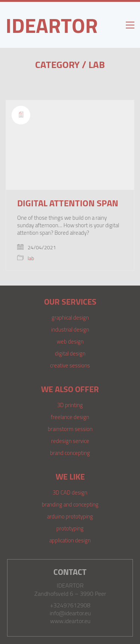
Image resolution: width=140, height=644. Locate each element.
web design (70, 341)
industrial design (70, 329)
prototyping (70, 528)
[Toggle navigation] (130, 25)
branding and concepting (70, 504)
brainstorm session (70, 429)
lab (97, 64)
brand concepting (70, 453)
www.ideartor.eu (70, 621)
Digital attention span (68, 203)
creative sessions (70, 365)
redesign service (70, 441)
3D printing (70, 405)
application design (70, 540)
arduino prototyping (70, 516)
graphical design (70, 317)
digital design (70, 353)
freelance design (70, 417)
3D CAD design (70, 492)
